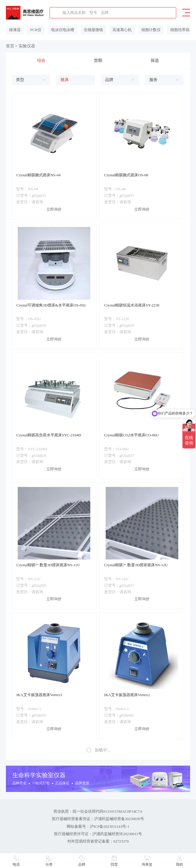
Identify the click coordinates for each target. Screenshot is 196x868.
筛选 (155, 60)
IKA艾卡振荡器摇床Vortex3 (39, 694)
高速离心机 (118, 30)
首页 (10, 46)
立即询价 (54, 209)
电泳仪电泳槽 (61, 30)
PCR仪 (35, 30)
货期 (98, 60)
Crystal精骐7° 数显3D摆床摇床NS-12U (136, 565)
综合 (41, 60)
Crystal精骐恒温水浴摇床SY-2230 (132, 305)
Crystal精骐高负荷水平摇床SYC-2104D (49, 435)
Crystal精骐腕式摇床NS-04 (38, 175)
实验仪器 (27, 46)
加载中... (98, 750)
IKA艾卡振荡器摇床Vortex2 (127, 694)
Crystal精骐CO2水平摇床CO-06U (132, 435)
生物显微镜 (90, 30)
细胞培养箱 (174, 30)
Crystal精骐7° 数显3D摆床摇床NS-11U (48, 565)
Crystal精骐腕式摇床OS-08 (126, 175)
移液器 (15, 30)
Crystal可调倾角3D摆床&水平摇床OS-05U (51, 305)
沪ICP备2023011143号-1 (110, 826)
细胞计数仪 (146, 30)
